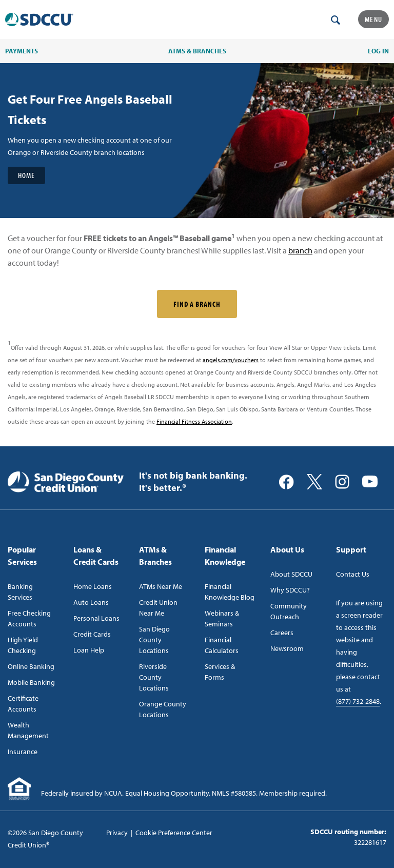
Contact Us (353, 574)
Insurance (23, 752)
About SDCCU (291, 574)
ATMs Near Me (161, 586)
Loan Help (89, 650)
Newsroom (287, 648)
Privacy (117, 833)
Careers (282, 633)
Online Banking (31, 666)
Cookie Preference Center (174, 833)
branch (300, 250)
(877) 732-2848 (358, 701)
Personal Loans (96, 618)
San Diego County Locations (154, 640)
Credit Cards (92, 634)
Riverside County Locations (154, 677)
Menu (373, 19)
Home (26, 175)
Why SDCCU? (290, 590)
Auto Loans (91, 602)
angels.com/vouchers (231, 360)
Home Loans (93, 586)
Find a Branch (197, 304)
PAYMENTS (22, 51)
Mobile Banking (31, 682)
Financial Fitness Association (194, 421)
